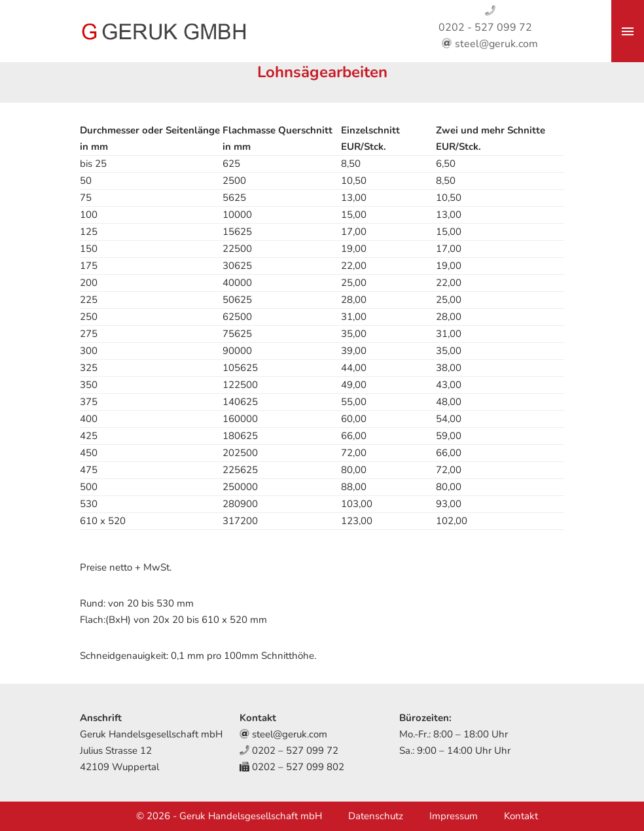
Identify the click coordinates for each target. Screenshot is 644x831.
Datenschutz (376, 816)
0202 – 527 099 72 (295, 751)
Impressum (454, 816)
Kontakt (521, 816)
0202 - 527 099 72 (485, 27)
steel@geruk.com (496, 44)
